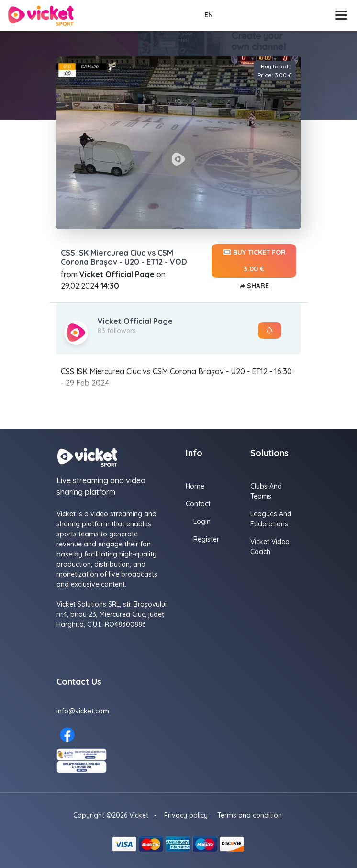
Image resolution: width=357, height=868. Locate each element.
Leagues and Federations (271, 519)
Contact (198, 504)
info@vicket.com (83, 711)
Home (195, 486)
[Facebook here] (67, 735)
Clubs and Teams (266, 491)
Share (254, 286)
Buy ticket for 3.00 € (254, 259)
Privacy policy (186, 815)
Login (202, 522)
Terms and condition (250, 815)
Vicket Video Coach (270, 547)
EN (209, 15)
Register (206, 539)
